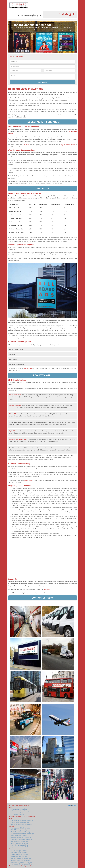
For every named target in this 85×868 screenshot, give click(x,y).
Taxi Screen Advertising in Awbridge (21, 858)
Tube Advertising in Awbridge (19, 830)
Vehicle (11, 849)
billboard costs (27, 368)
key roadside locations (68, 145)
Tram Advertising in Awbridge (19, 845)
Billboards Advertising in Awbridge (19, 805)
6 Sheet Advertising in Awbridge (20, 811)
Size (11, 807)
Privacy (69, 805)
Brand (11, 819)
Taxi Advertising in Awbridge (19, 851)
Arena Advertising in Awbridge (20, 843)
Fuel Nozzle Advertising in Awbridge (21, 864)
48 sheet (27, 145)
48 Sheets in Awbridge (17, 813)
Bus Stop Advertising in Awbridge (21, 828)
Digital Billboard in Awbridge (19, 836)
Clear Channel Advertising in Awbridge (22, 820)
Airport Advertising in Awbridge (20, 841)
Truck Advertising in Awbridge (20, 855)
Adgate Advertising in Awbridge (20, 847)
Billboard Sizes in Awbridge (19, 809)
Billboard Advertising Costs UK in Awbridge (22, 817)
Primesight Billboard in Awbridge (20, 822)
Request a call (42, 375)
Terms (74, 805)
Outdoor (12, 826)
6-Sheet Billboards (15, 414)
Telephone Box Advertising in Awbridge (22, 834)
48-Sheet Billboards (15, 395)
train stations (24, 147)
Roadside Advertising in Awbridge (21, 832)
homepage (47, 589)
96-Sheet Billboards (15, 405)
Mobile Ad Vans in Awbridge (19, 856)
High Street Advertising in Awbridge (21, 824)
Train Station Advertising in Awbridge (22, 839)
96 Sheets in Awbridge (17, 815)
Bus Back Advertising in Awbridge (21, 860)
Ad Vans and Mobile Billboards (18, 439)
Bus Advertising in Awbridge (19, 853)
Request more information (42, 122)
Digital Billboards (14, 431)
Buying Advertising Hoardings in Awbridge (22, 866)
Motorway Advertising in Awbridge (21, 837)
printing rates (28, 480)
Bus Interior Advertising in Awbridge (21, 862)
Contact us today (42, 598)
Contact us (42, 189)
